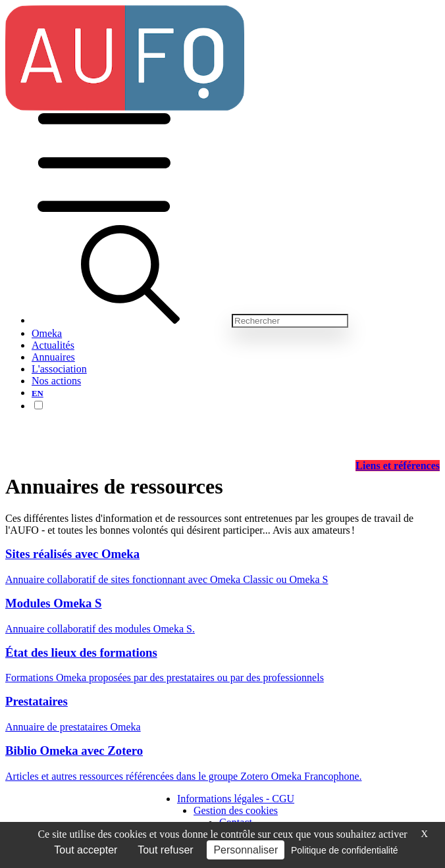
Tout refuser (165, 850)
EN (38, 394)
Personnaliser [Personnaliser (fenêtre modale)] (246, 850)
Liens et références (398, 466)
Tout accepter (86, 850)
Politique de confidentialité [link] (345, 850)
